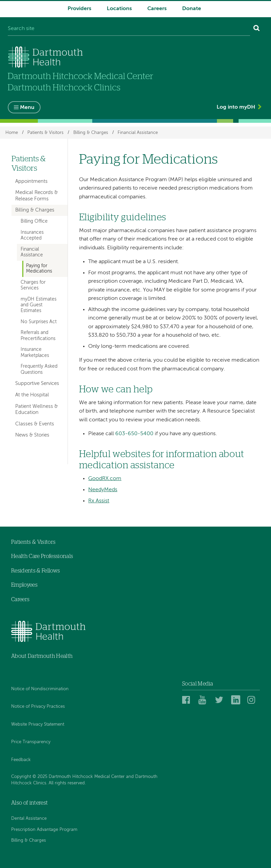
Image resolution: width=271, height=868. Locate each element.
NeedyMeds (103, 490)
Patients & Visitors (45, 132)
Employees (24, 585)
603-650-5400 (134, 434)
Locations (119, 9)
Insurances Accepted (32, 235)
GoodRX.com (105, 479)
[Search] (257, 29)
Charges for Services (33, 285)
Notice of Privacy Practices (38, 707)
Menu (27, 108)
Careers (157, 9)
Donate (192, 9)
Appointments (31, 181)
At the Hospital (32, 395)
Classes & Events (35, 424)
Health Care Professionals (42, 556)
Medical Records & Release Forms (36, 195)
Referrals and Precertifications (38, 335)
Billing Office (34, 221)
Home (12, 132)
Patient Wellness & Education (36, 409)
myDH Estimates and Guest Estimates (39, 305)
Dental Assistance (29, 819)
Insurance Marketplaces (35, 352)
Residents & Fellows (35, 571)
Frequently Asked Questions (39, 369)
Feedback (21, 760)
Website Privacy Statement (38, 724)
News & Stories (32, 435)
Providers (79, 9)
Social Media (198, 684)
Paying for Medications (39, 269)
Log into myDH (236, 107)
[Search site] (129, 29)
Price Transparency (31, 742)
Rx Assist (99, 501)
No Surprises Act (39, 322)
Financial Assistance (138, 132)
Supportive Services (37, 383)
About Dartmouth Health (42, 656)
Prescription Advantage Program (44, 830)
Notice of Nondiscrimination (40, 689)
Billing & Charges (91, 132)
